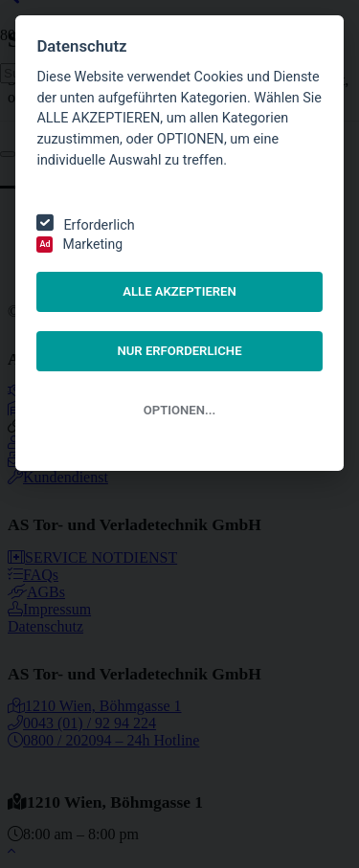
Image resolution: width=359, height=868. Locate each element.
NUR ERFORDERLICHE (179, 351)
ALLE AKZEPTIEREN (179, 291)
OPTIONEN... (179, 410)
